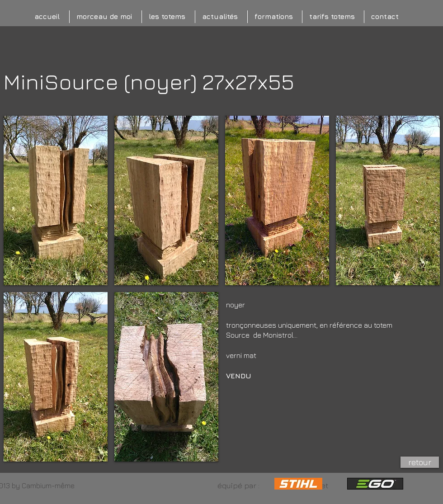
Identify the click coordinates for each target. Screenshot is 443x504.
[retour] (420, 462)
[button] (56, 200)
